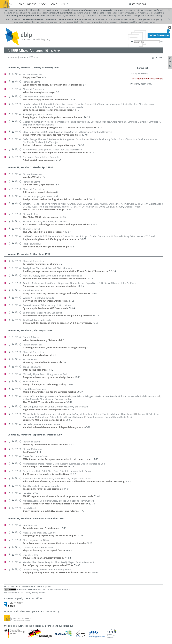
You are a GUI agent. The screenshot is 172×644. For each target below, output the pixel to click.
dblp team (47, 586)
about (54, 4)
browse (32, 4)
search (43, 4)
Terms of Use (17, 593)
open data (42, 590)
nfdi (63, 4)
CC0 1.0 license (61, 590)
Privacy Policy (31, 593)
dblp (21, 4)
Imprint (42, 593)
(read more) (149, 22)
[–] (135, 68)
